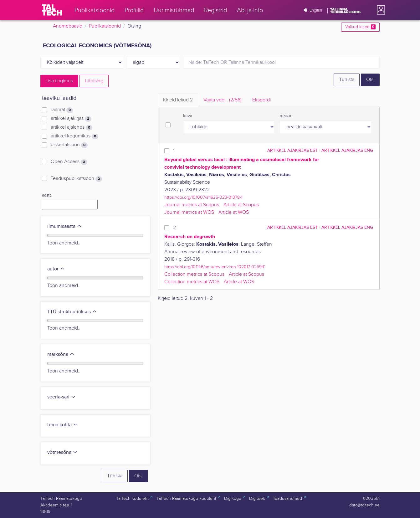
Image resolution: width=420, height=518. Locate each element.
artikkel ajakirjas (71, 119)
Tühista (347, 80)
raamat (62, 110)
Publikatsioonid (105, 26)
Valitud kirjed (360, 27)
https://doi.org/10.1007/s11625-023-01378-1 (203, 197)
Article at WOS (234, 212)
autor (56, 269)
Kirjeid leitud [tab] (178, 100)
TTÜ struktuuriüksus (72, 312)
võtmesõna (62, 452)
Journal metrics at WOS (189, 212)
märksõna (61, 354)
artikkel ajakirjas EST (292, 150)
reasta (285, 116)
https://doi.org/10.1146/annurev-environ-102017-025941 (215, 267)
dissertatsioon (69, 145)
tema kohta (63, 425)
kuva (188, 116)
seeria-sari (61, 397)
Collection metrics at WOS (192, 282)
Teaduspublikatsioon (76, 179)
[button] (380, 10)
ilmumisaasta (64, 226)
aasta (47, 195)
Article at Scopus (241, 205)
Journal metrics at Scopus (192, 205)
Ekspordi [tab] (261, 100)
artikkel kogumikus (74, 136)
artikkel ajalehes (72, 127)
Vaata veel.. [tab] (223, 100)
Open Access (69, 162)
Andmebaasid (68, 26)
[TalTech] (52, 10)
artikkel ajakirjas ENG (347, 150)
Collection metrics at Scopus (194, 274)
